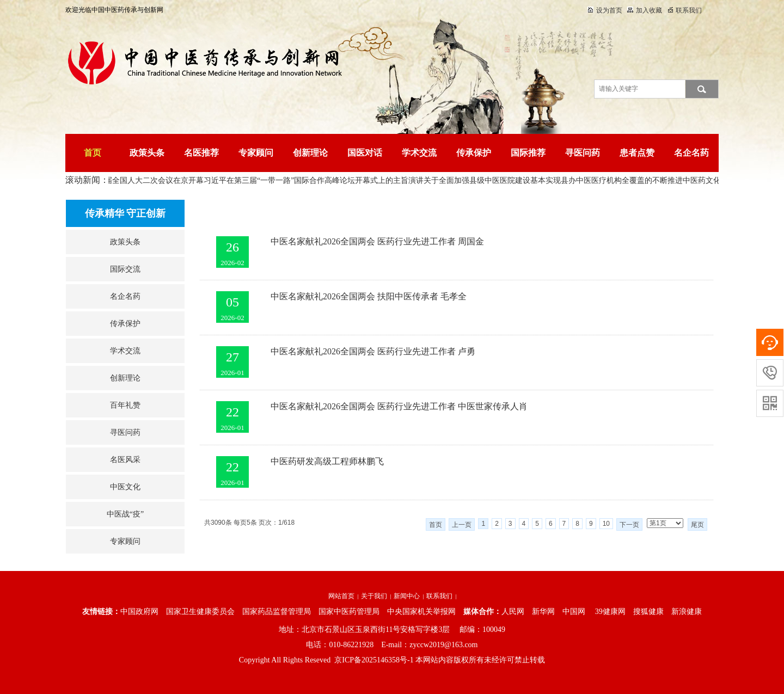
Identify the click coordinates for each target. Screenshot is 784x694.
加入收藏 (645, 10)
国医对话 (365, 153)
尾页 (697, 525)
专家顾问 (256, 153)
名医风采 (125, 460)
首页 (93, 153)
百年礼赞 (125, 405)
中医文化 (125, 487)
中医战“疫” (125, 514)
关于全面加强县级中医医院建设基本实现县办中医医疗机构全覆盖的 (540, 180)
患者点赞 (637, 153)
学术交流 (419, 153)
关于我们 (374, 596)
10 (606, 524)
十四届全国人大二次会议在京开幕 (149, 180)
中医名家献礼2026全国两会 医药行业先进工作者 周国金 (377, 241)
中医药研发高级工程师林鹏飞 (327, 461)
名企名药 (691, 153)
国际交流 (125, 269)
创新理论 (310, 153)
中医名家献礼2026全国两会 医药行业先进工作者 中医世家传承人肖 (399, 406)
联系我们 (685, 10)
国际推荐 (528, 153)
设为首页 (605, 10)
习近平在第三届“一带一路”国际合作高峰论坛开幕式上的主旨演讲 (316, 180)
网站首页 (341, 596)
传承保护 (474, 153)
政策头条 (147, 153)
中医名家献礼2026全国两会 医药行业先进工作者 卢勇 (373, 351)
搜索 (702, 89)
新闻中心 (407, 596)
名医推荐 (201, 153)
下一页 (629, 525)
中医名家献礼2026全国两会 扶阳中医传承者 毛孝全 (369, 296)
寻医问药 (583, 153)
